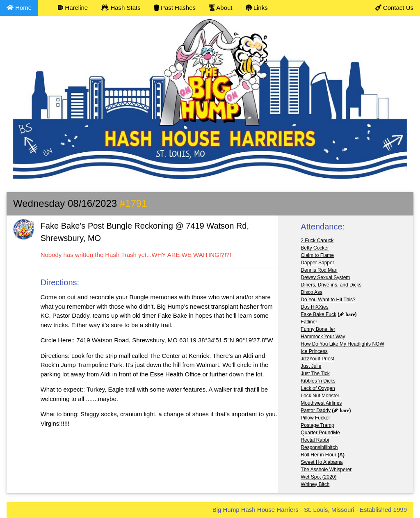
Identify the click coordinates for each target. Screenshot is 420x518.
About (221, 8)
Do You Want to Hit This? (328, 300)
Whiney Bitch (315, 484)
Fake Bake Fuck (318, 314)
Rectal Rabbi (315, 440)
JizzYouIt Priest (317, 359)
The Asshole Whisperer (326, 470)
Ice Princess (314, 351)
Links (257, 8)
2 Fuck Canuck (317, 241)
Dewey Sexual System (325, 277)
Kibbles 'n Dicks (318, 381)
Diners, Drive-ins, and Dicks (331, 285)
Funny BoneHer (318, 329)
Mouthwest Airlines (321, 403)
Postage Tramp (317, 425)
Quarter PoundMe (320, 433)
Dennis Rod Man (319, 270)
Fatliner (309, 322)
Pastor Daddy (316, 410)
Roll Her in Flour (318, 455)
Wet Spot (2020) (318, 477)
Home (19, 8)
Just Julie (311, 366)
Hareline (73, 8)
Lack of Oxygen (318, 388)
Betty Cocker (315, 248)
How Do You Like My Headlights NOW (342, 344)
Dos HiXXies (314, 307)
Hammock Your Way (323, 337)
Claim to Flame (317, 255)
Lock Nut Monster (320, 396)
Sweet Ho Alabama (322, 462)
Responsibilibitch (319, 447)
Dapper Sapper (317, 263)
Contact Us (394, 8)
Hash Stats (121, 8)
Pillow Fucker (315, 418)
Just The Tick (315, 374)
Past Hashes (175, 8)
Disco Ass (312, 292)
